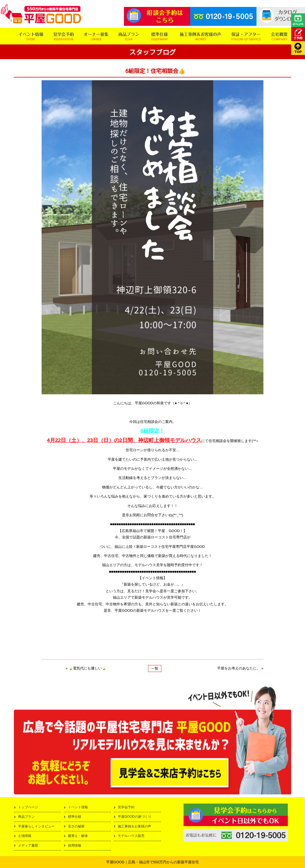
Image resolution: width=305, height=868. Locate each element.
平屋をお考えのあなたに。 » (240, 668)
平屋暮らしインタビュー (36, 826)
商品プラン (26, 817)
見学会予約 (126, 807)
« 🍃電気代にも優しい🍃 (86, 668)
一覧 (155, 668)
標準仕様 (75, 817)
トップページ (28, 807)
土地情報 (25, 836)
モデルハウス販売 (131, 836)
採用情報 (75, 846)
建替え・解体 (78, 836)
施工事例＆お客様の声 (134, 826)
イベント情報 (78, 807)
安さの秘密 (76, 826)
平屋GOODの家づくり (135, 817)
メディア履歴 (28, 846)
